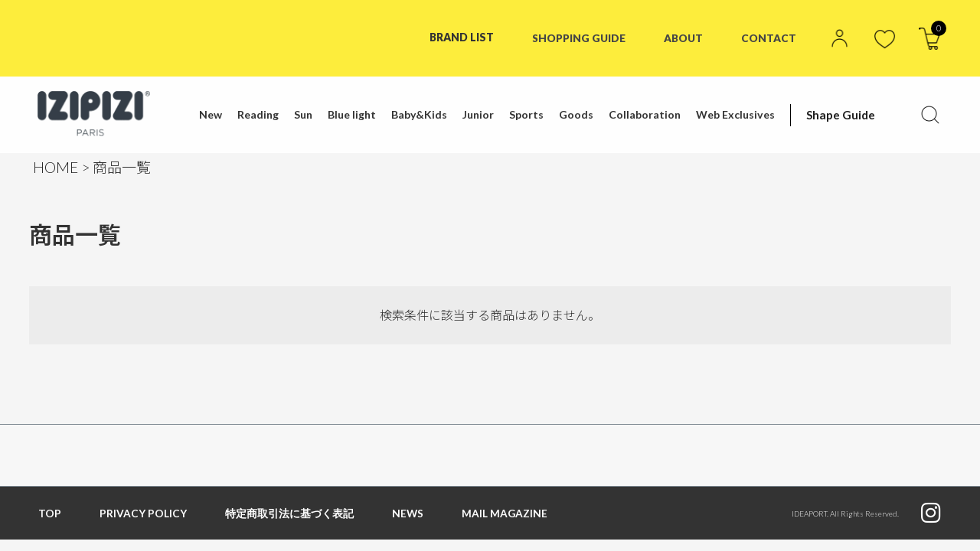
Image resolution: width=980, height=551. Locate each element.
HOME (56, 167)
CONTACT (769, 37)
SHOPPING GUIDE (577, 37)
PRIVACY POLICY (143, 513)
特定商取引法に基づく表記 (289, 513)
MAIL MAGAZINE (506, 513)
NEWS (408, 513)
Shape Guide (838, 114)
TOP (50, 513)
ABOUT (683, 37)
